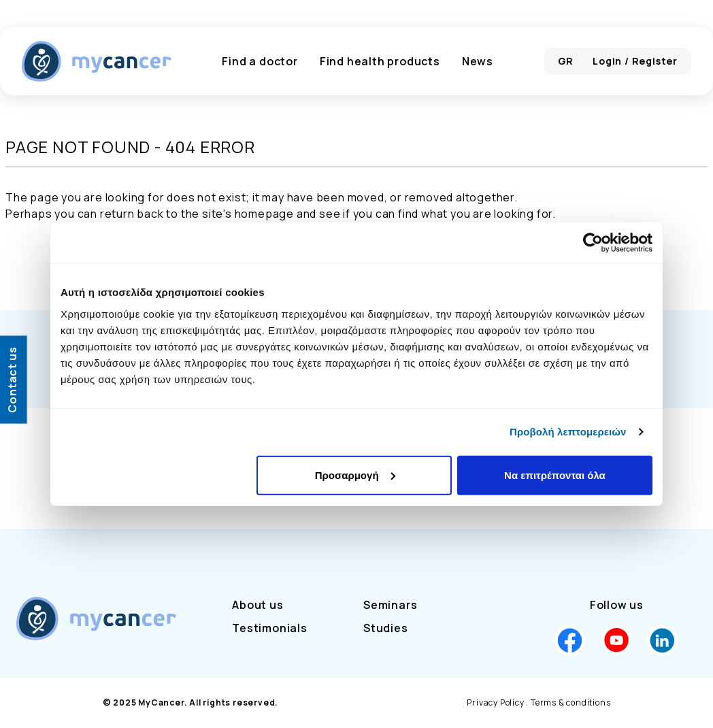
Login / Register (635, 61)
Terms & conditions (570, 702)
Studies (386, 628)
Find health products (380, 61)
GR (566, 61)
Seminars (390, 605)
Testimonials (270, 628)
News (478, 61)
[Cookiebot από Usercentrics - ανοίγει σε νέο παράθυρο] (593, 243)
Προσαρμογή (355, 475)
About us (258, 605)
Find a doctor (260, 61)
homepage (264, 214)
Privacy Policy (495, 702)
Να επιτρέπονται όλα (555, 475)
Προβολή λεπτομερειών (568, 432)
